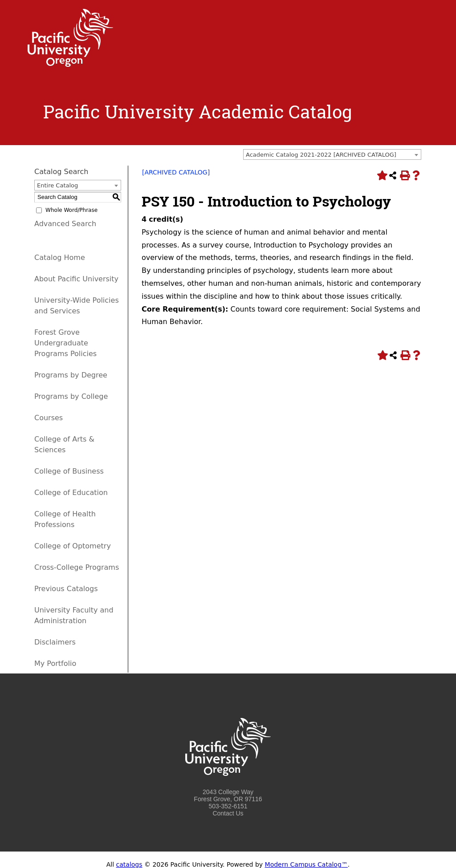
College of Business (69, 471)
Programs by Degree (71, 375)
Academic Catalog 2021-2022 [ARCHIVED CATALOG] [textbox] (321, 155)
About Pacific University (76, 279)
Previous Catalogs (66, 589)
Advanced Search (65, 224)
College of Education (71, 493)
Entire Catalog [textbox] (57, 185)
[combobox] (332, 154)
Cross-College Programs (77, 567)
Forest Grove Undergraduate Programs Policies (65, 343)
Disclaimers (55, 642)
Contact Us (228, 813)
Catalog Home (60, 258)
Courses (49, 418)
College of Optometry (73, 546)
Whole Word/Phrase (71, 210)
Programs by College (71, 396)
